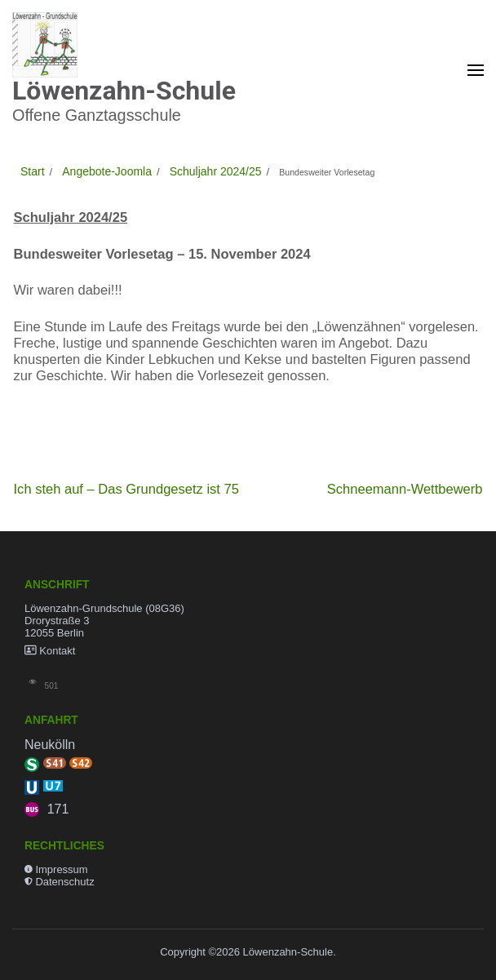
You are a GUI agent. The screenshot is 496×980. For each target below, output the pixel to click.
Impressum (61, 869)
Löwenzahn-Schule (124, 91)
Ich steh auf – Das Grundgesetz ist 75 (126, 489)
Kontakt (57, 651)
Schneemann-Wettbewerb (405, 489)
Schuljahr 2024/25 (71, 217)
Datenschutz (64, 882)
